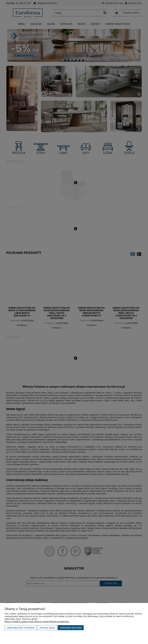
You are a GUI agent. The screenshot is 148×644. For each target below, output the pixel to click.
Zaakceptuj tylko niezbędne (21, 628)
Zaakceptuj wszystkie (71, 628)
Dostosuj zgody (47, 628)
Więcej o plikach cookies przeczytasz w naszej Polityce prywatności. (37, 621)
